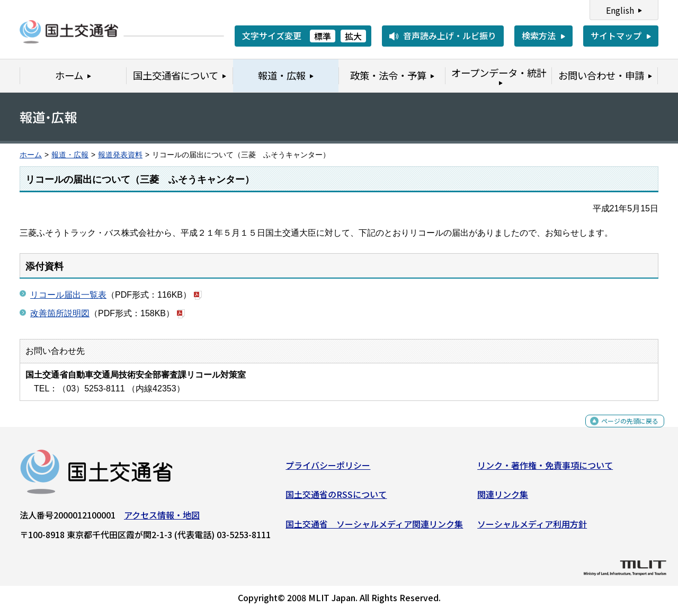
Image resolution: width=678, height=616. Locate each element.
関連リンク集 (503, 498)
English (620, 10)
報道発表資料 (120, 155)
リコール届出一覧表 (68, 295)
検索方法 (539, 35)
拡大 (353, 36)
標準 (323, 36)
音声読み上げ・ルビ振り (450, 35)
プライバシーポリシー (328, 469)
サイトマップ (616, 35)
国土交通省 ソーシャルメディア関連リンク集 (374, 528)
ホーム (31, 155)
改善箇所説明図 (60, 313)
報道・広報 (70, 155)
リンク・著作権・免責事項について (545, 469)
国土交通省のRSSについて (336, 498)
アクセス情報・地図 (162, 519)
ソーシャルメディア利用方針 (532, 528)
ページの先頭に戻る (621, 431)
